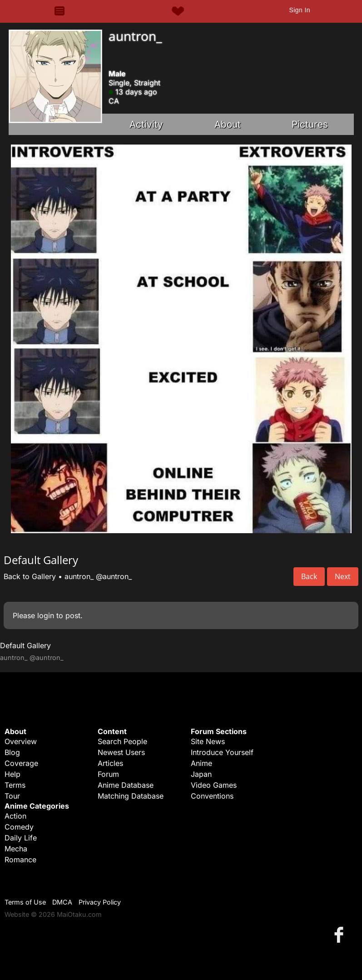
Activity (146, 124)
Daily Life (21, 838)
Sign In (299, 10)
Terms (15, 785)
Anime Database (126, 785)
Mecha (16, 849)
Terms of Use (25, 902)
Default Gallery (25, 645)
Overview (21, 741)
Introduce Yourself (222, 752)
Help (12, 774)
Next (343, 576)
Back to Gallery (30, 576)
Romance (20, 860)
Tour (12, 796)
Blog (12, 752)
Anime (201, 763)
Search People (122, 741)
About (228, 124)
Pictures (310, 124)
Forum (108, 774)
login (46, 615)
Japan (201, 774)
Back (309, 576)
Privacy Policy (100, 902)
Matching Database (131, 796)
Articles (110, 763)
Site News (208, 741)
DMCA (62, 902)
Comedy (19, 827)
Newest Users (121, 752)
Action (15, 816)
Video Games (214, 785)
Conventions (212, 796)
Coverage (21, 763)
